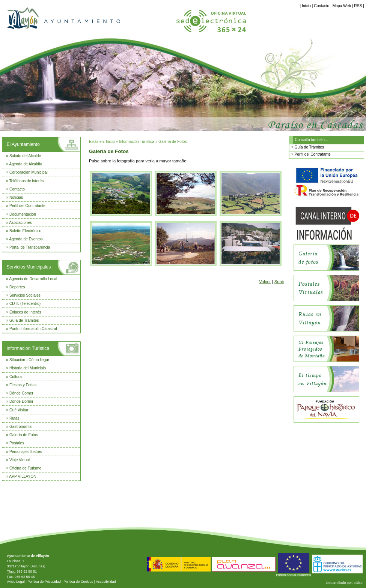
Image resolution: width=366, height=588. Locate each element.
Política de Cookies (78, 582)
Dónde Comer (21, 393)
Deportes (17, 287)
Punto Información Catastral (33, 329)
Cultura (16, 377)
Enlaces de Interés (25, 312)
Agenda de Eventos (26, 239)
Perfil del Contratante (27, 206)
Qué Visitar (19, 410)
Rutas (14, 418)
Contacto (322, 6)
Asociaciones (20, 223)
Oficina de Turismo (25, 468)
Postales (17, 443)
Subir (279, 282)
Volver (265, 282)
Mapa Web (342, 6)
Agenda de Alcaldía (26, 164)
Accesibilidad (106, 582)
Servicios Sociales (25, 295)
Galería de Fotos (24, 435)
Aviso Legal (16, 582)
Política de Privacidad (44, 582)
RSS (358, 6)
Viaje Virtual (20, 460)
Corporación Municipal (29, 172)
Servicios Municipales (29, 267)
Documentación (23, 214)
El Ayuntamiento (23, 144)
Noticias (16, 197)
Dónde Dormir (21, 401)
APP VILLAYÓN (23, 476)
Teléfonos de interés (27, 181)
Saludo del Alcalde (25, 156)
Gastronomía (20, 427)
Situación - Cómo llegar (29, 360)
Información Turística (28, 348)
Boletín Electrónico (25, 231)
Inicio (306, 6)
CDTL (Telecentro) (25, 304)
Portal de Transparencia (30, 247)
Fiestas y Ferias (23, 385)
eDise (358, 583)
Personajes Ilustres (26, 452)
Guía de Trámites (24, 320)
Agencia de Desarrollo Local (33, 279)
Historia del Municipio (28, 368)
